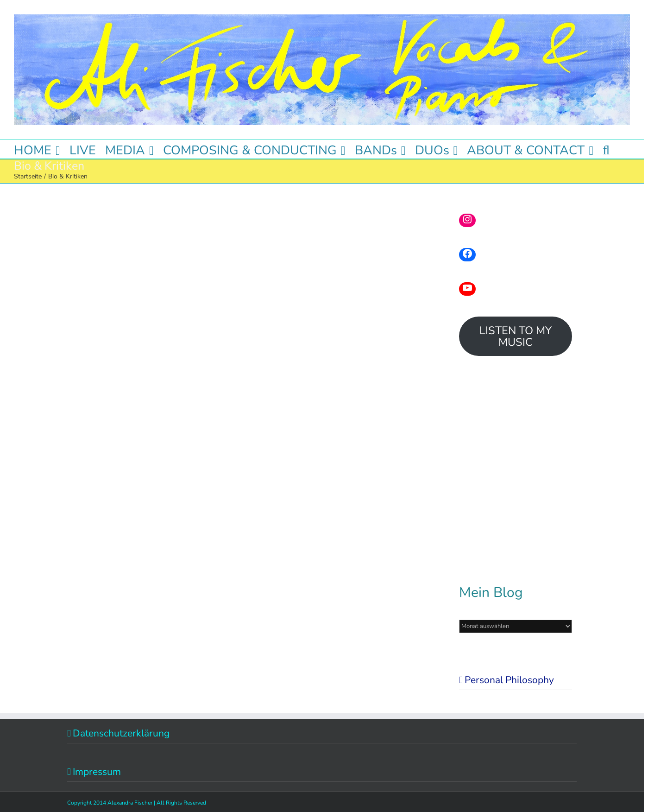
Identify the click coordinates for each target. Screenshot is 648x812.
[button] (606, 149)
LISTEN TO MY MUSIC (516, 336)
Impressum (97, 772)
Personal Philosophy (509, 680)
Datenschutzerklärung (121, 733)
